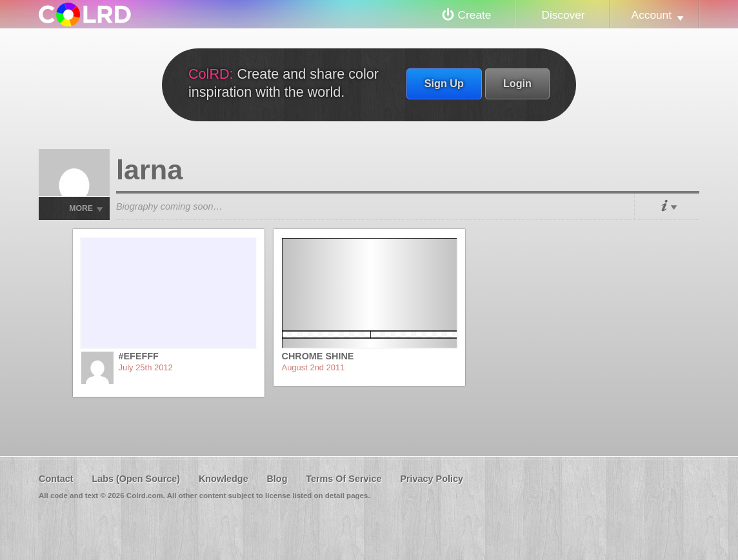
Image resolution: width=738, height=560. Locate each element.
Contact (56, 479)
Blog (277, 479)
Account (652, 15)
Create (475, 15)
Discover (563, 15)
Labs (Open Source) (136, 479)
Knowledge (224, 479)
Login (517, 83)
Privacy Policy (432, 479)
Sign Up (444, 83)
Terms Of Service (344, 479)
